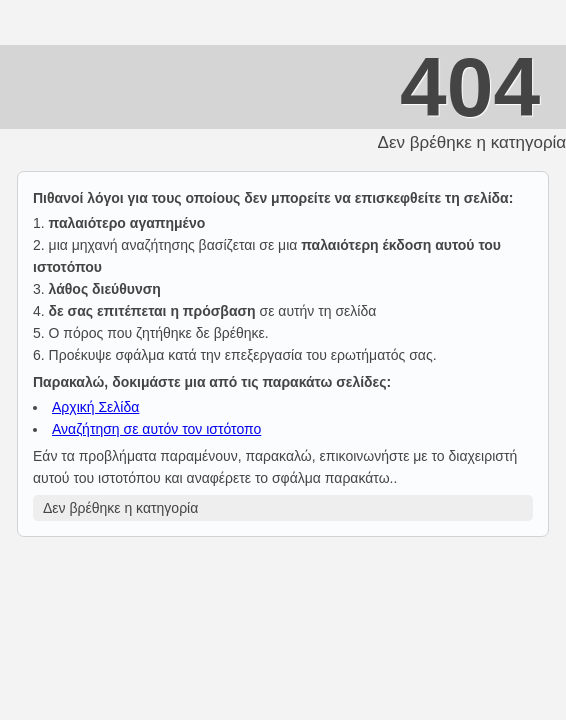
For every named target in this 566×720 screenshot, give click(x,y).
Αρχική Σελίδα (95, 407)
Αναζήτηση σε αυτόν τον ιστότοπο (156, 429)
